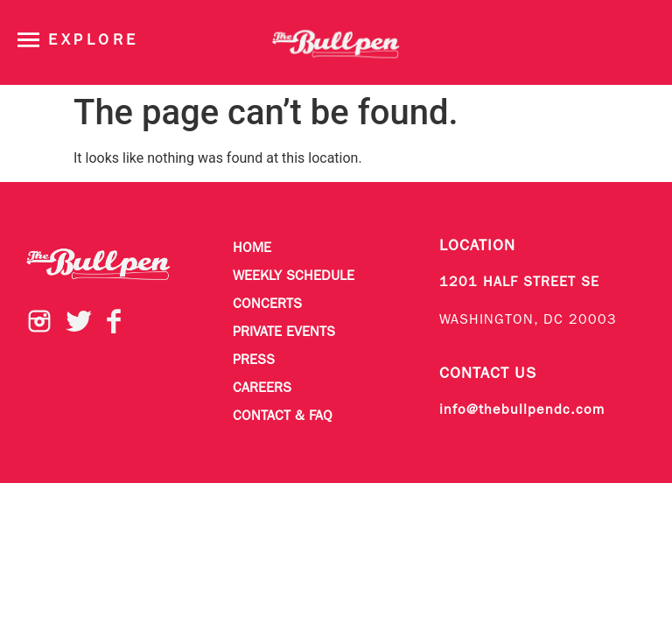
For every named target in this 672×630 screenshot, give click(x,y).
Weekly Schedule (294, 276)
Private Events (284, 332)
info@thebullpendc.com (522, 410)
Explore (94, 41)
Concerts (267, 304)
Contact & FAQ (283, 416)
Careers (262, 388)
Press (254, 360)
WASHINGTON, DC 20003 (528, 320)
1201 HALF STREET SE (519, 283)
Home (252, 248)
